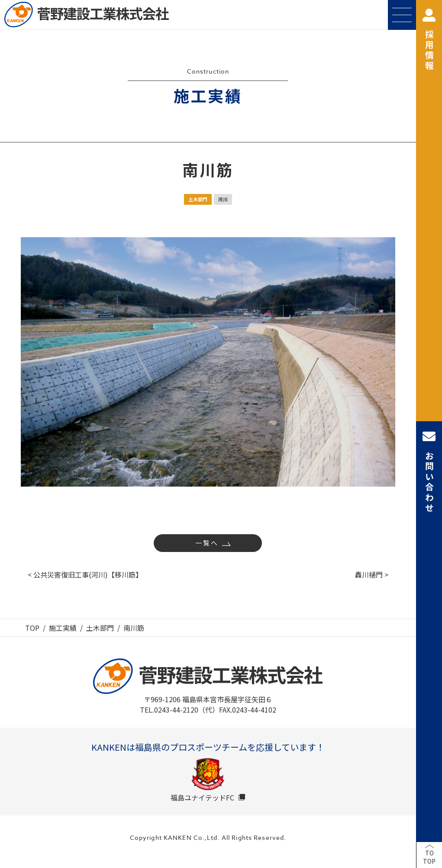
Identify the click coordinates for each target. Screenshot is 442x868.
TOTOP (429, 857)
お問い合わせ (429, 472)
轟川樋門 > (372, 574)
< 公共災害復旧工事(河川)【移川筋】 (85, 574)
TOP (32, 628)
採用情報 (429, 40)
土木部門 (198, 199)
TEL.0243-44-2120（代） (179, 710)
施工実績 (63, 628)
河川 (223, 199)
